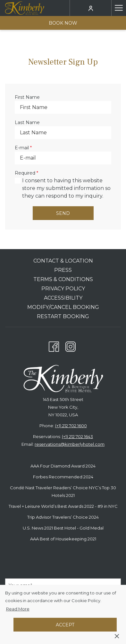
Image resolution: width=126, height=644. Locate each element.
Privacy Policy (63, 289)
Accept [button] (65, 625)
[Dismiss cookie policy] (117, 636)
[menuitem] (63, 262)
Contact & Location (63, 261)
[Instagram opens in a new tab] (71, 345)
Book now (63, 23)
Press (63, 270)
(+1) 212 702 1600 (71, 426)
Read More (18, 609)
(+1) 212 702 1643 (77, 436)
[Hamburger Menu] (119, 8)
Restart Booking (63, 316)
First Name (27, 97)
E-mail (23, 148)
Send (63, 213)
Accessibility (63, 298)
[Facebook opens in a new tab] (54, 345)
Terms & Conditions (63, 279)
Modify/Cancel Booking (63, 307)
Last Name (27, 122)
